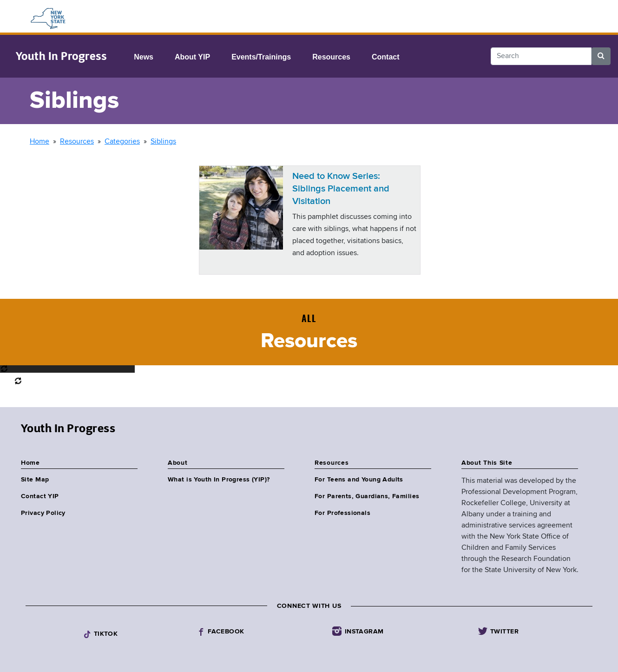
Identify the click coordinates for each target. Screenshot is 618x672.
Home (39, 142)
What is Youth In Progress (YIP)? (219, 480)
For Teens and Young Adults (359, 480)
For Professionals (342, 513)
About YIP (192, 57)
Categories (122, 142)
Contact (386, 57)
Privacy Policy (43, 513)
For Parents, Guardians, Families (367, 496)
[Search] (541, 56)
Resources (331, 57)
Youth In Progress (61, 56)
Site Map (35, 480)
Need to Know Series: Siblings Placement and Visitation (341, 189)
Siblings (163, 142)
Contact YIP (40, 496)
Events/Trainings (261, 57)
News (144, 57)
